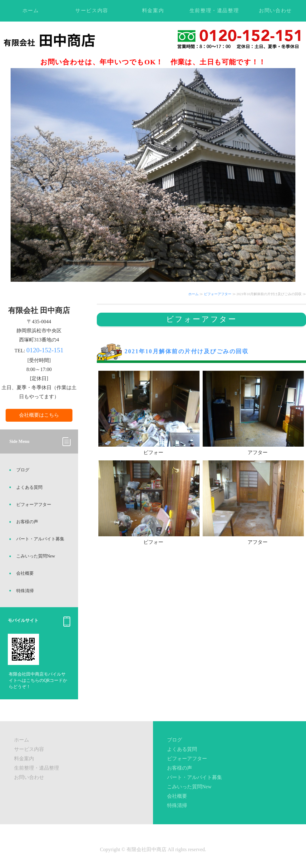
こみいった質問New (36, 556)
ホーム (31, 10)
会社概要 (25, 573)
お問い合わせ (275, 10)
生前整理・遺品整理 (214, 10)
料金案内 (153, 10)
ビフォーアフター (218, 294)
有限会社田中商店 (146, 849)
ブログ (23, 470)
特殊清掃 (25, 591)
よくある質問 (29, 487)
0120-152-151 (45, 350)
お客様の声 (27, 522)
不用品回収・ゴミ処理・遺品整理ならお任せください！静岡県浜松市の (63, 40)
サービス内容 (92, 10)
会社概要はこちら (39, 415)
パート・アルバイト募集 (40, 539)
